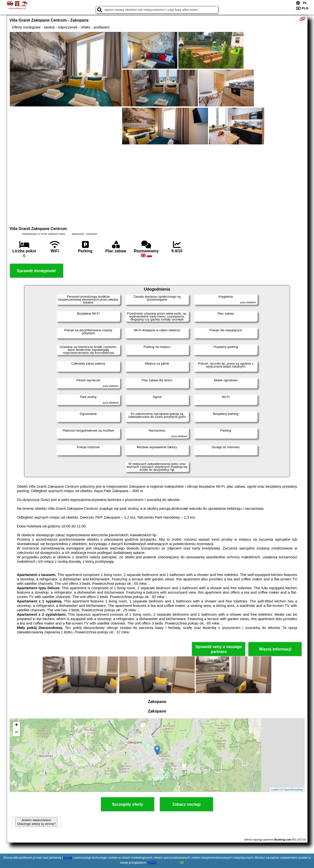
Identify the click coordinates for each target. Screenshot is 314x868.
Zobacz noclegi (186, 804)
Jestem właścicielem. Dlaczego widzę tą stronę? (36, 822)
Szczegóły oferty (128, 804)
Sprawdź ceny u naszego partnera (219, 649)
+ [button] (16, 725)
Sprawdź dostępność (37, 271)
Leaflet (275, 790)
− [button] (16, 733)
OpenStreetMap (294, 790)
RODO (152, 863)
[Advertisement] (157, 185)
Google (68, 858)
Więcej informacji (275, 649)
